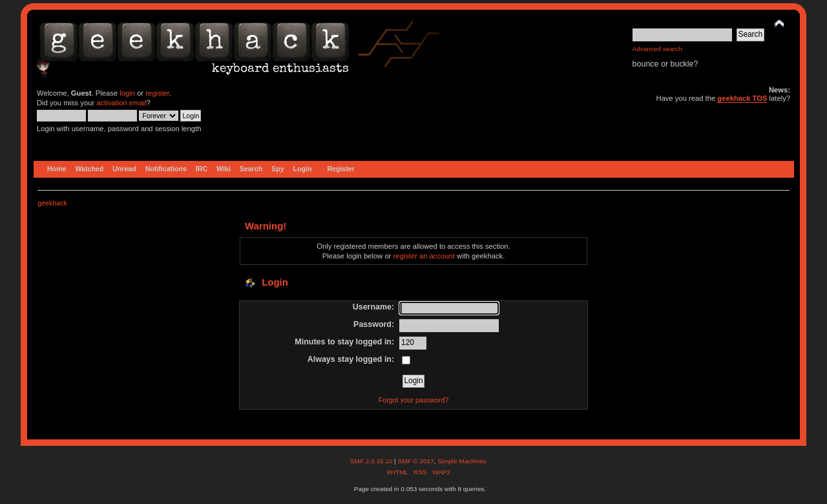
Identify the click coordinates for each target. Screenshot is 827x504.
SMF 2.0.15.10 (372, 461)
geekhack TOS (742, 98)
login (127, 93)
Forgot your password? (413, 400)
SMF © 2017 (415, 461)
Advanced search (657, 49)
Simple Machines (462, 461)
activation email (121, 103)
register (157, 93)
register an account (424, 256)
